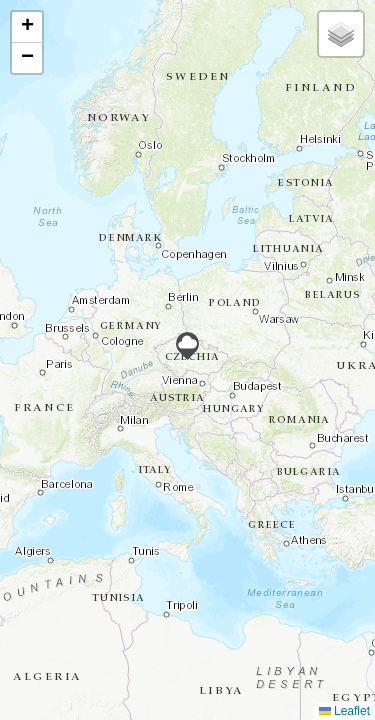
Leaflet (344, 711)
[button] (187, 346)
